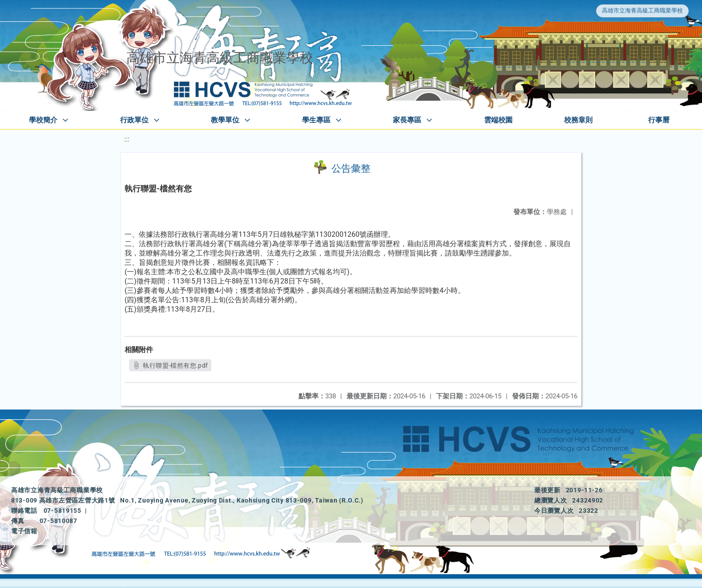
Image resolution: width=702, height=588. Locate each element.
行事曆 (659, 120)
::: (127, 139)
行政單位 (134, 120)
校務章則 (578, 120)
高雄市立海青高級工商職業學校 (642, 10)
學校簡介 (43, 120)
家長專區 (407, 120)
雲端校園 (498, 120)
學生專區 (316, 120)
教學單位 (225, 120)
